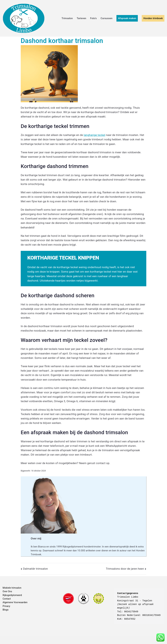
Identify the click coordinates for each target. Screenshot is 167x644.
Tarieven (81, 18)
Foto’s (93, 18)
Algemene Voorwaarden (15, 602)
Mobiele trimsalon (12, 588)
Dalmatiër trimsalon (35, 569)
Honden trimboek (153, 18)
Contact (7, 599)
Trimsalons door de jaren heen (125, 569)
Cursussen (107, 18)
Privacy (6, 606)
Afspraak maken (127, 18)
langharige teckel (94, 135)
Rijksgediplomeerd (12, 595)
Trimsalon (67, 18)
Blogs (6, 610)
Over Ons (7, 591)
